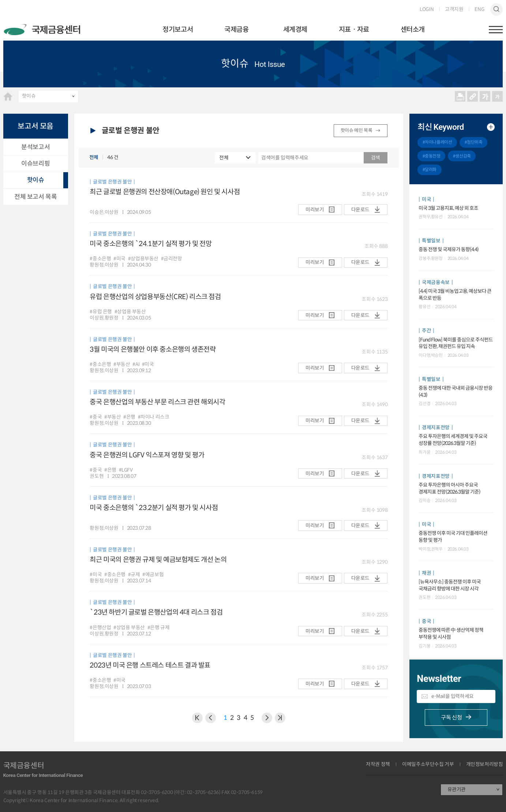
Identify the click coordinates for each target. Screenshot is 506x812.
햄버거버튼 (496, 30)
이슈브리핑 (35, 163)
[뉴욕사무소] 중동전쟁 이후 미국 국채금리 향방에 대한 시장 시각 (450, 585)
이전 (197, 718)
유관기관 (457, 790)
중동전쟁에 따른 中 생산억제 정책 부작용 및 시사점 (451, 634)
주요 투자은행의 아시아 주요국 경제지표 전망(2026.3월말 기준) (449, 488)
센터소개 (413, 29)
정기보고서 (178, 29)
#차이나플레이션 (437, 142)
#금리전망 (172, 259)
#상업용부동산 (143, 259)
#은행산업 (100, 628)
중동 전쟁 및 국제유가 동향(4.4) (449, 250)
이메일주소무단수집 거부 (428, 764)
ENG (479, 10)
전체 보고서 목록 (35, 197)
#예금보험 (153, 575)
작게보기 (498, 97)
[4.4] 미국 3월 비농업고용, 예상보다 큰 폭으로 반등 (455, 295)
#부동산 (122, 365)
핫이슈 (29, 96)
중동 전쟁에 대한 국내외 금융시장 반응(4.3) (456, 392)
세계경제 (295, 29)
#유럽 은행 (101, 312)
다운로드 (360, 210)
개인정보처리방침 (485, 764)
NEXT (280, 718)
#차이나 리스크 (154, 417)
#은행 (129, 417)
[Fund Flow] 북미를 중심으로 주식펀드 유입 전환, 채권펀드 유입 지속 (456, 343)
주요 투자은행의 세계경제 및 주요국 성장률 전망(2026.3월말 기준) (453, 440)
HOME (8, 97)
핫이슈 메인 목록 (356, 131)
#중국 (96, 417)
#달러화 (430, 169)
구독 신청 (451, 717)
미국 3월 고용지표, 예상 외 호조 (448, 208)
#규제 (134, 575)
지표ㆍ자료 (354, 29)
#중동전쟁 (432, 156)
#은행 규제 (159, 628)
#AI (136, 365)
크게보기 (485, 97)
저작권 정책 (378, 764)
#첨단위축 (474, 142)
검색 (496, 10)
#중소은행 (100, 259)
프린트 (460, 97)
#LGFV (126, 470)
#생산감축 (462, 156)
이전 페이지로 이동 (211, 718)
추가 (491, 127)
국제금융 (236, 29)
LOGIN (427, 10)
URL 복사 (473, 97)
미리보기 (315, 210)
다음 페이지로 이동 (267, 718)
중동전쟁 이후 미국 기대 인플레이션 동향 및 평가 (453, 537)
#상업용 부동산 (130, 312)
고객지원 (454, 10)
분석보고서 (35, 147)
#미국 (119, 259)
